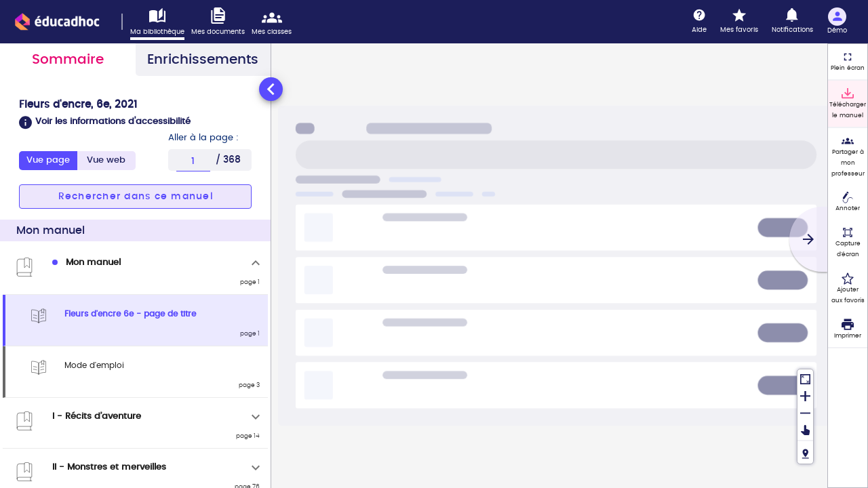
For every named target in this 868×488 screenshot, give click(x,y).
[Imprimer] (848, 329)
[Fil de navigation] (805, 452)
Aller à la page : (203, 138)
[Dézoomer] (805, 412)
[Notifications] (792, 22)
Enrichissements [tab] (203, 60)
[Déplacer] (805, 430)
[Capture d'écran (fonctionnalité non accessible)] (848, 243)
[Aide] (699, 22)
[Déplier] (256, 417)
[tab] (106, 161)
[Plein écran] (848, 62)
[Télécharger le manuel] (848, 104)
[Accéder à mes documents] (221, 22)
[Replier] (256, 263)
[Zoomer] (805, 395)
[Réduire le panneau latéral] (271, 89)
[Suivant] (808, 239)
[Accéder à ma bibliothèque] (161, 24)
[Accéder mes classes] (275, 22)
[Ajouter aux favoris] (848, 289)
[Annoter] (848, 203)
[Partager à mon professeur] (848, 157)
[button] (135, 123)
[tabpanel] (135, 281)
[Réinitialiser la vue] (805, 378)
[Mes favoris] (739, 22)
